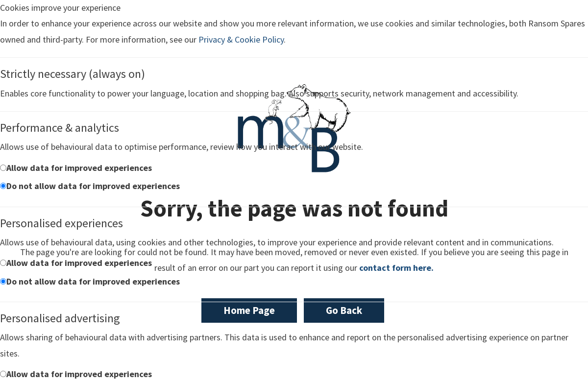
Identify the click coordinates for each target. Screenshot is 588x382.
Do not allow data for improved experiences (93, 186)
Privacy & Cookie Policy (241, 39)
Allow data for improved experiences (79, 168)
